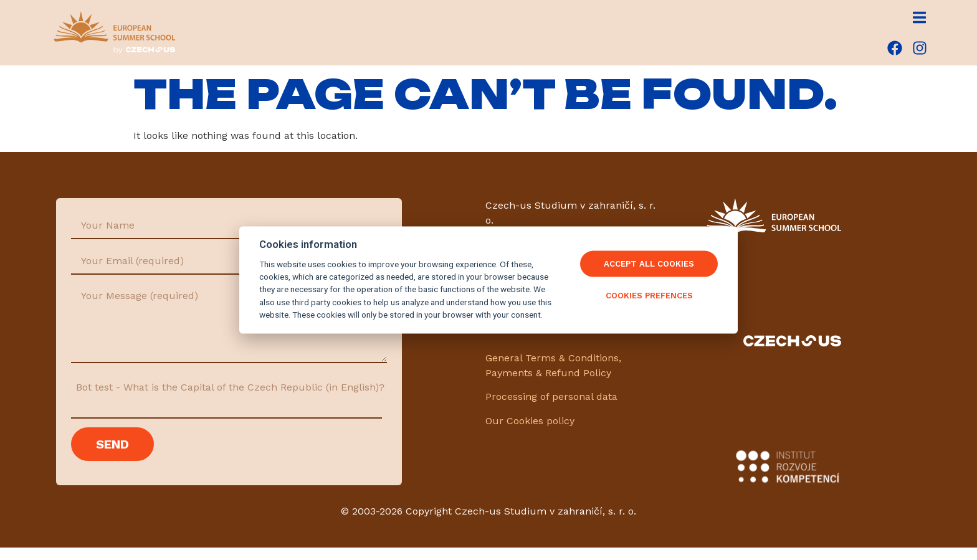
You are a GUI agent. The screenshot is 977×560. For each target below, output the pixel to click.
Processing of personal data (551, 396)
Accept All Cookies (649, 264)
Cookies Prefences (649, 296)
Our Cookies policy (530, 421)
